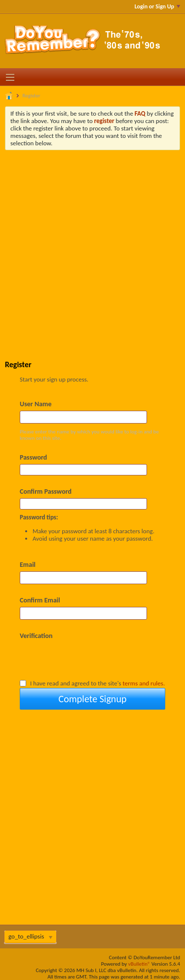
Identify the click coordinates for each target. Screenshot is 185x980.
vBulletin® (139, 964)
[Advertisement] (92, 248)
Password (33, 457)
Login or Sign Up (157, 6)
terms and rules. (144, 683)
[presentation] (95, 659)
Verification (36, 636)
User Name (36, 404)
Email (28, 565)
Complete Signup (93, 699)
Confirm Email (40, 600)
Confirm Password (46, 491)
